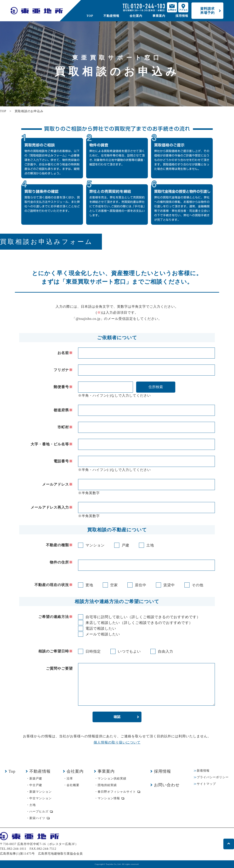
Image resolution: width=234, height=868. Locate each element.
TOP (90, 16)
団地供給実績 (107, 785)
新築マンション (41, 792)
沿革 (70, 779)
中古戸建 (36, 785)
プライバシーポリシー (213, 777)
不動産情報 (111, 16)
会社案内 (136, 16)
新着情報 (203, 771)
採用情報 (182, 16)
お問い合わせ (167, 785)
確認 (117, 717)
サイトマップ (206, 784)
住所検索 (156, 387)
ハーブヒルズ (39, 812)
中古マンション (41, 798)
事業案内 (159, 16)
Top (12, 771)
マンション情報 (109, 798)
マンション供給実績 (112, 779)
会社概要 (73, 785)
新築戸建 (36, 779)
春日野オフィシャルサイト (117, 792)
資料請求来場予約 (207, 11)
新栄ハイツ (37, 818)
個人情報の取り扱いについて (117, 742)
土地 (33, 805)
